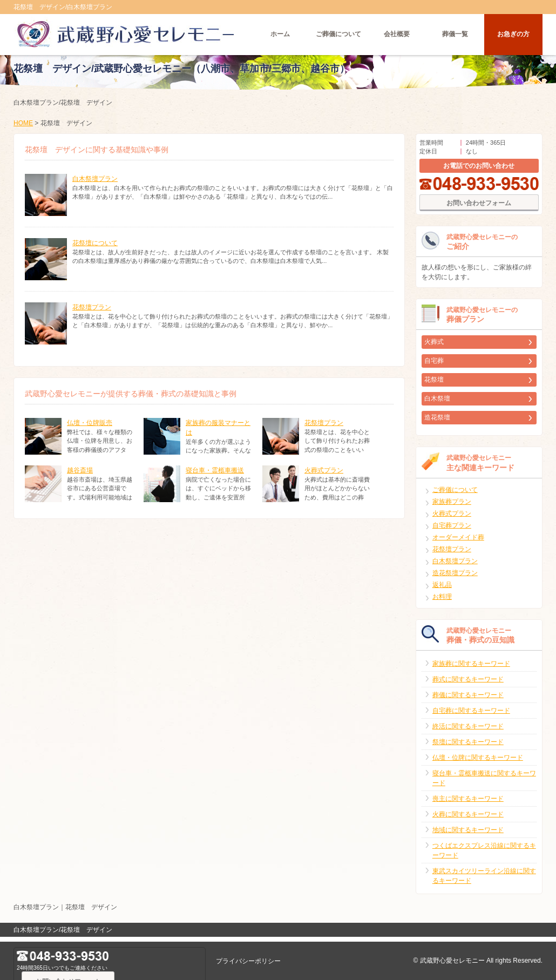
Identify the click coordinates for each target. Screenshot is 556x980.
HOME (23, 129)
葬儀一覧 (455, 35)
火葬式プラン (324, 476)
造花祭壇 (437, 423)
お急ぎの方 (513, 35)
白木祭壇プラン (95, 184)
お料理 (442, 602)
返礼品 (442, 590)
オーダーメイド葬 (458, 543)
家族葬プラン (452, 507)
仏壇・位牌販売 (90, 428)
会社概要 (397, 35)
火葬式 (434, 347)
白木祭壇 (437, 404)
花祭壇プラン (92, 313)
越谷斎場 (80, 476)
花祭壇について (95, 248)
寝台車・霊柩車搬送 (215, 476)
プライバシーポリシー (248, 961)
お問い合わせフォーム (479, 208)
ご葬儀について (338, 35)
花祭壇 (434, 385)
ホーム (280, 35)
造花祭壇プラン (455, 578)
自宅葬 (434, 366)
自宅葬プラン (452, 531)
